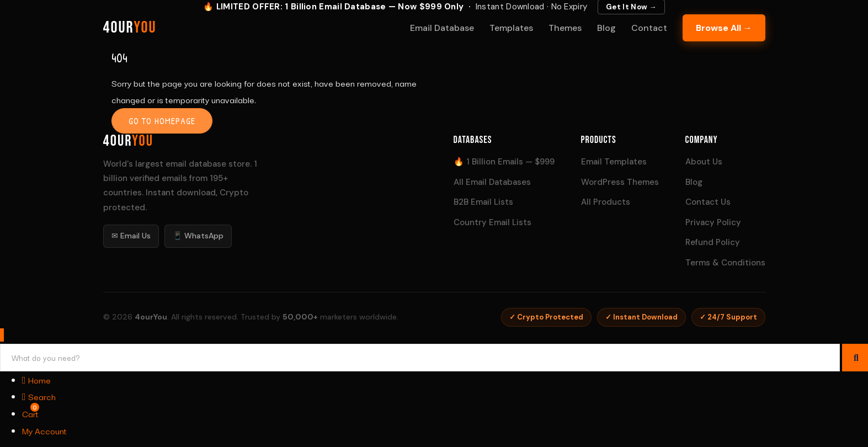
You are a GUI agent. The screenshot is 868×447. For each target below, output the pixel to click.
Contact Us (708, 202)
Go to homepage (162, 121)
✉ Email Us (131, 236)
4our (130, 28)
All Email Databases (492, 182)
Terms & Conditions (725, 263)
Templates (511, 28)
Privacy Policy (713, 222)
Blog (606, 28)
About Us (704, 162)
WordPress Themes (620, 182)
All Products (606, 202)
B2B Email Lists (483, 202)
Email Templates (614, 162)
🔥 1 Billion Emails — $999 (504, 162)
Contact (649, 28)
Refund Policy (713, 242)
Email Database (442, 28)
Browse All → (724, 28)
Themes (565, 28)
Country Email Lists (492, 222)
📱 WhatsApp (198, 236)
